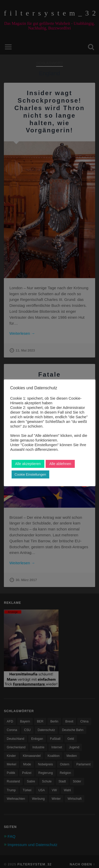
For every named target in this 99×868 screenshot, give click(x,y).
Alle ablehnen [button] (60, 464)
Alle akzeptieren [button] (28, 464)
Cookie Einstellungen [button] (30, 474)
